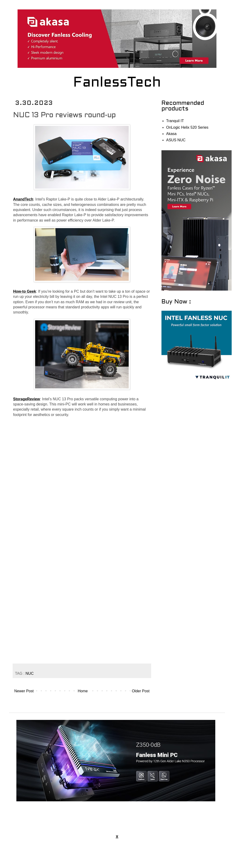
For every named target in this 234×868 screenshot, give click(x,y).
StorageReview (27, 399)
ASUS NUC (176, 140)
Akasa (171, 134)
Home (83, 691)
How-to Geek (25, 291)
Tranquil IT (175, 121)
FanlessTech (117, 83)
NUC (30, 673)
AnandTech (23, 199)
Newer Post (24, 691)
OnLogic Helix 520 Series (187, 127)
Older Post (141, 691)
